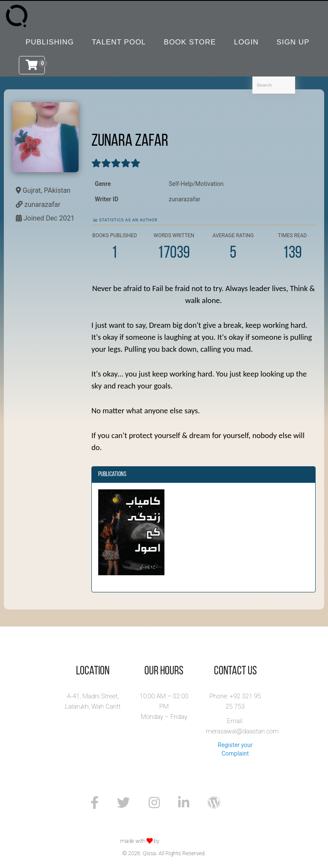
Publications (112, 474)
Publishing (50, 42)
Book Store (190, 42)
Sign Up (293, 42)
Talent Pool (119, 42)
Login (246, 42)
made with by (141, 841)
